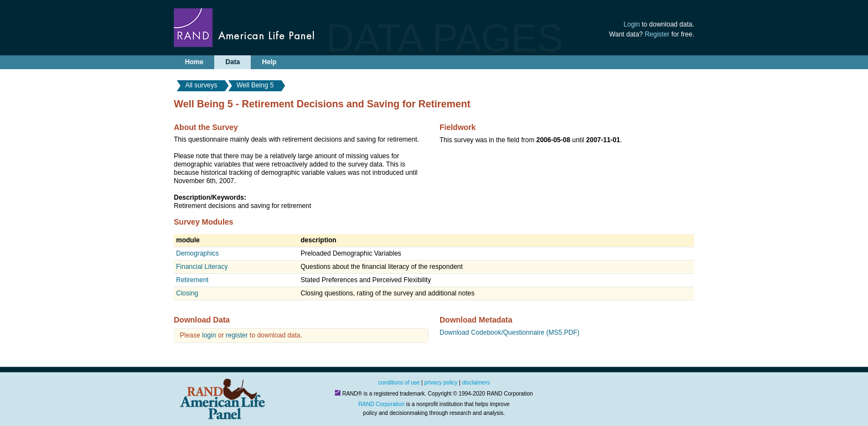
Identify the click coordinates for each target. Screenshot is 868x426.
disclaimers (476, 383)
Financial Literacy (202, 267)
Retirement (192, 280)
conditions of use (399, 383)
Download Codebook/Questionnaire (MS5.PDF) (510, 333)
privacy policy (441, 383)
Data (232, 62)
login (209, 335)
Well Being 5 (255, 85)
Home (194, 62)
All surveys (201, 85)
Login (632, 24)
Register (657, 34)
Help (269, 62)
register (237, 335)
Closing (187, 293)
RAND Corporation (382, 404)
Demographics (197, 253)
